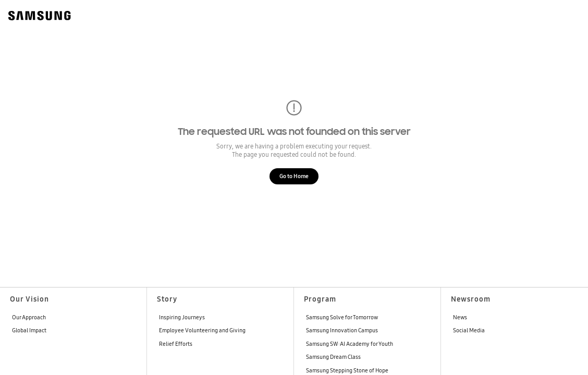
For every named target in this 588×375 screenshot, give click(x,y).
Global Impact (29, 330)
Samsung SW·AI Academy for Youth (350, 344)
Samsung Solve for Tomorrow (342, 317)
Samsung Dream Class (333, 357)
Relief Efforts (176, 344)
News (460, 317)
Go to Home (294, 176)
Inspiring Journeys (182, 317)
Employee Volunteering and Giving (202, 330)
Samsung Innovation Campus (342, 330)
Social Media (469, 330)
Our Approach (29, 317)
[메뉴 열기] (569, 15)
